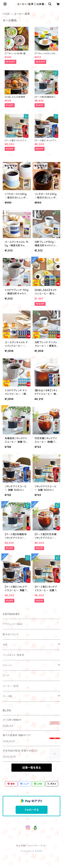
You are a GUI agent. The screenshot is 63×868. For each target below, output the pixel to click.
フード (6, 676)
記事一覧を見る (32, 768)
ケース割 (7, 696)
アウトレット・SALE (13, 624)
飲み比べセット (11, 634)
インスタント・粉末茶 (14, 655)
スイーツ (7, 665)
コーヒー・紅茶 (11, 686)
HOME (6, 14)
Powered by (32, 851)
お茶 (5, 645)
